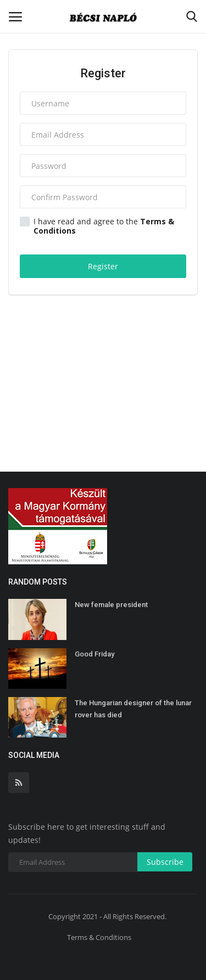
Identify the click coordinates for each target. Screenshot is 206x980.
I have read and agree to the (97, 226)
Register (103, 266)
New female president (111, 605)
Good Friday (94, 654)
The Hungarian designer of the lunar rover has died (133, 709)
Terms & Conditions (99, 937)
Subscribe (165, 862)
